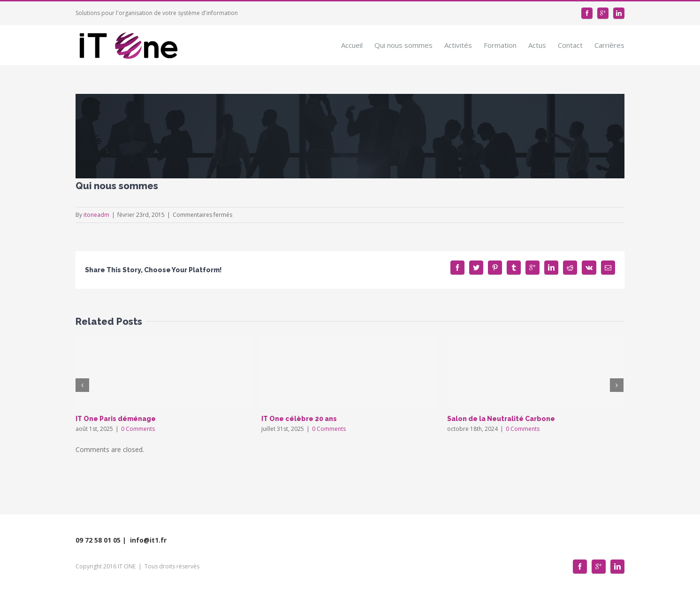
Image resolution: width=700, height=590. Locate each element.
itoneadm (96, 215)
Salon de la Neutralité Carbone (501, 419)
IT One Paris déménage (116, 419)
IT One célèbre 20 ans (299, 419)
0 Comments (138, 429)
